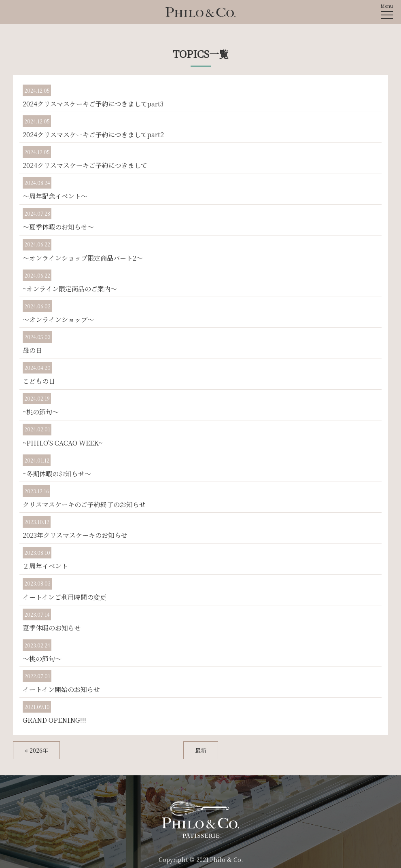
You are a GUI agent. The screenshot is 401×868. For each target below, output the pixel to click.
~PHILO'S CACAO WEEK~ (63, 443)
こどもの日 (39, 381)
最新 (201, 750)
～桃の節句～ (42, 659)
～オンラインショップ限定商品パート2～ (83, 258)
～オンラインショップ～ (58, 319)
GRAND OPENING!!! (54, 720)
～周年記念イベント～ (55, 196)
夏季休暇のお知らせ (52, 628)
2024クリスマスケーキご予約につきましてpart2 (93, 135)
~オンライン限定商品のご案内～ (70, 289)
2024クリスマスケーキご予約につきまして (85, 165)
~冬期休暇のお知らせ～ (57, 474)
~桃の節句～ (41, 412)
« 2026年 (36, 750)
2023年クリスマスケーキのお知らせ (75, 535)
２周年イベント (45, 566)
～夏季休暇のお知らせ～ (58, 227)
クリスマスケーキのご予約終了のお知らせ (84, 504)
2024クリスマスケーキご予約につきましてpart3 (93, 104)
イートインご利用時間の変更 (65, 597)
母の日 (32, 350)
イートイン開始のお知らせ (61, 689)
